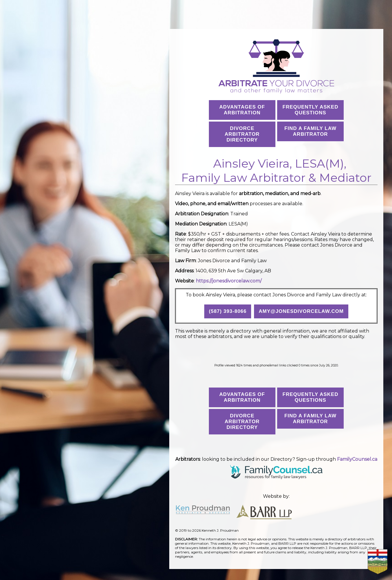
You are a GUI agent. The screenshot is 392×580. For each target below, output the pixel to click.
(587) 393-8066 (228, 311)
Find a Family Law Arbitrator (310, 131)
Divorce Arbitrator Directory (242, 134)
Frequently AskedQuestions (311, 110)
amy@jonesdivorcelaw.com (301, 311)
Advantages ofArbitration (242, 110)
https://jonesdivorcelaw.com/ (229, 281)
